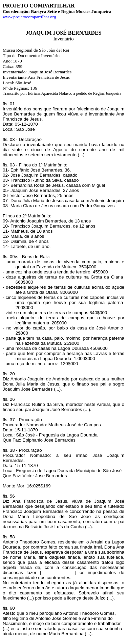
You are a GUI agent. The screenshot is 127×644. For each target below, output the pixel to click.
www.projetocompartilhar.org (29, 17)
